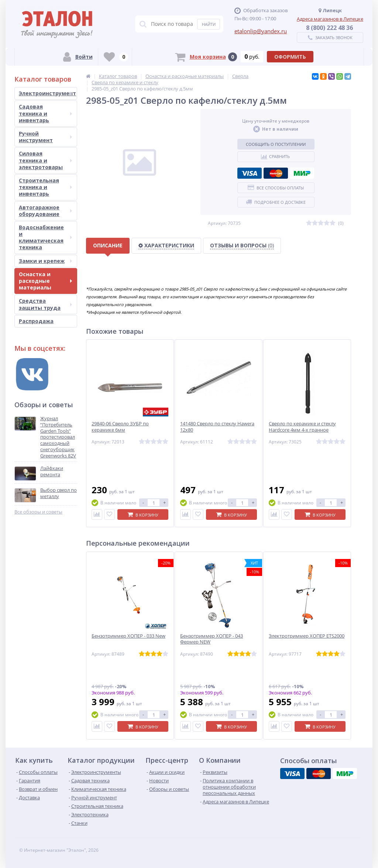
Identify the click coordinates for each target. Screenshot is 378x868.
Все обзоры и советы (38, 512)
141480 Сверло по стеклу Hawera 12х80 (217, 427)
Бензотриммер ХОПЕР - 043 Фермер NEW (212, 639)
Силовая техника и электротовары (45, 160)
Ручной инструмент (45, 137)
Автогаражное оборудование (45, 211)
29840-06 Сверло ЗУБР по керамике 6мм (120, 427)
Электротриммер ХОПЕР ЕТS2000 (307, 636)
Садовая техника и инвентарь (45, 113)
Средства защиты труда (45, 304)
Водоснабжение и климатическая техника (45, 237)
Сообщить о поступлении (276, 144)
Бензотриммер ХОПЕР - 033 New (128, 636)
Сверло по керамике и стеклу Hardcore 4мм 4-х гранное (302, 427)
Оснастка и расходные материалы (45, 281)
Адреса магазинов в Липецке (330, 19)
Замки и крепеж (45, 261)
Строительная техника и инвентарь (45, 187)
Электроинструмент (47, 93)
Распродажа (36, 321)
